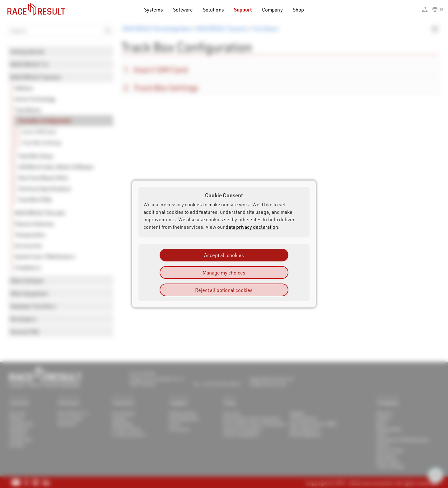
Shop (298, 9)
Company (272, 9)
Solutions (213, 9)
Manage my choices (224, 272)
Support (243, 9)
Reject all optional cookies (224, 290)
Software (183, 9)
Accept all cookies (224, 255)
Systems (153, 9)
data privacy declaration (252, 227)
